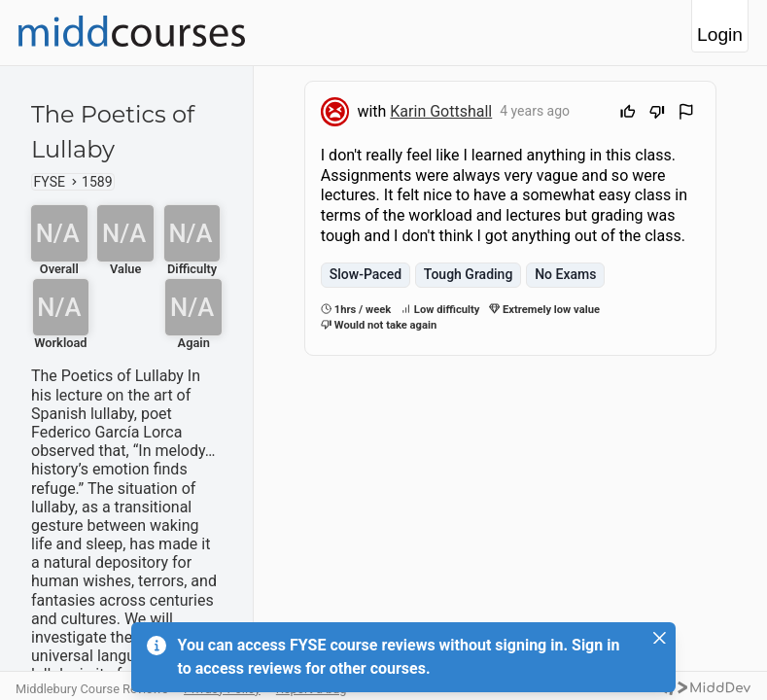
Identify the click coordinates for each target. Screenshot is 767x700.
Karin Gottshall (441, 111)
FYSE (50, 182)
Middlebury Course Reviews (92, 689)
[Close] (660, 638)
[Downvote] (657, 114)
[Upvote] (628, 114)
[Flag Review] (686, 114)
